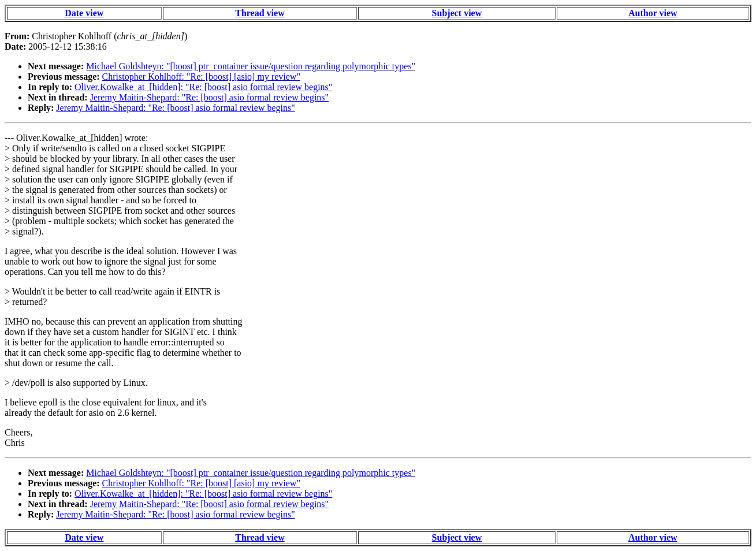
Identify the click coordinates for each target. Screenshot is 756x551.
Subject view (457, 13)
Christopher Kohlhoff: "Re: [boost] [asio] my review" (201, 77)
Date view (84, 13)
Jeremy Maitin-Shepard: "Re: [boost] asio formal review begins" (209, 97)
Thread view (260, 13)
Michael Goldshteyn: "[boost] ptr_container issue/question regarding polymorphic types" (251, 66)
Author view (653, 13)
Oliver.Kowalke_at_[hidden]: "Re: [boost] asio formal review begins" (203, 87)
